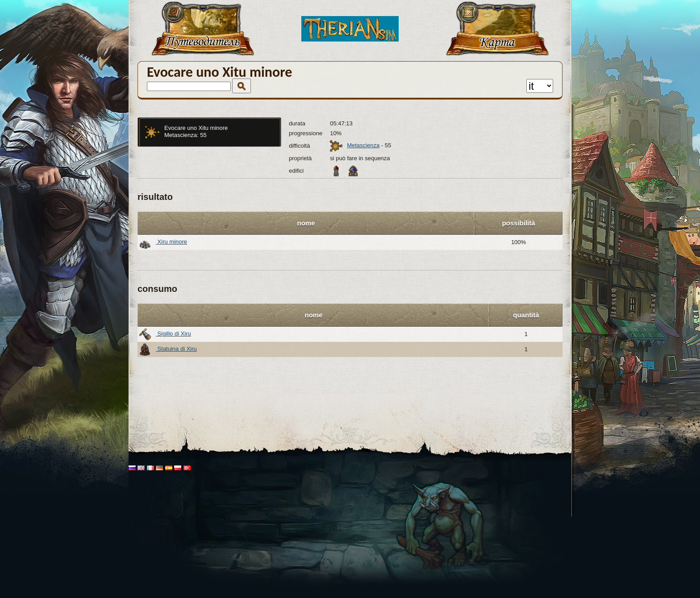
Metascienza (363, 145)
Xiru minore (163, 242)
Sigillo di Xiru (165, 334)
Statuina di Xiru (168, 349)
